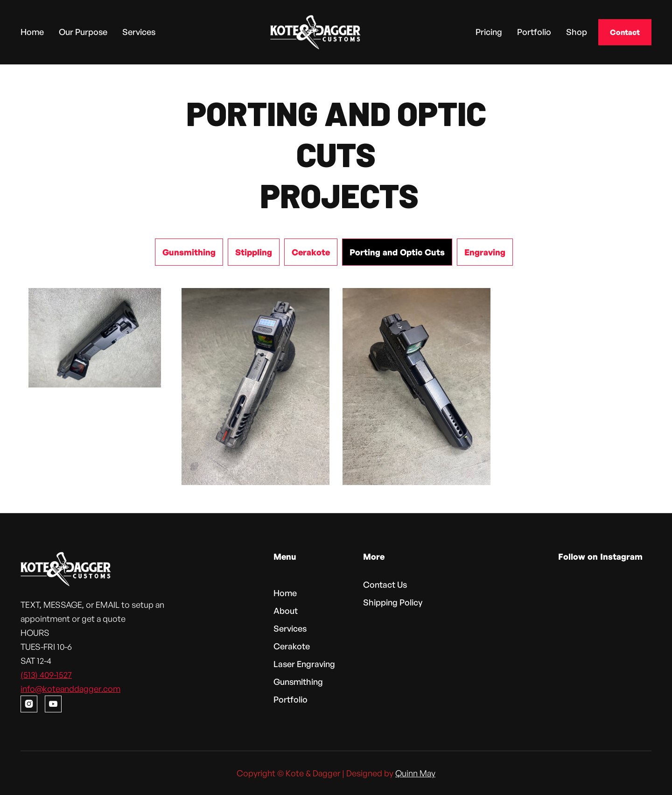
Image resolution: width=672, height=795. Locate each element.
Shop (577, 32)
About (286, 611)
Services (139, 32)
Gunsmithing (298, 682)
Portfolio (534, 32)
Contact (625, 32)
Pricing (489, 32)
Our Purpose (83, 32)
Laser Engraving (304, 664)
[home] (315, 32)
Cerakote (292, 646)
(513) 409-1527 (46, 675)
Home (32, 32)
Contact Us (385, 584)
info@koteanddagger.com (70, 689)
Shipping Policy (393, 602)
